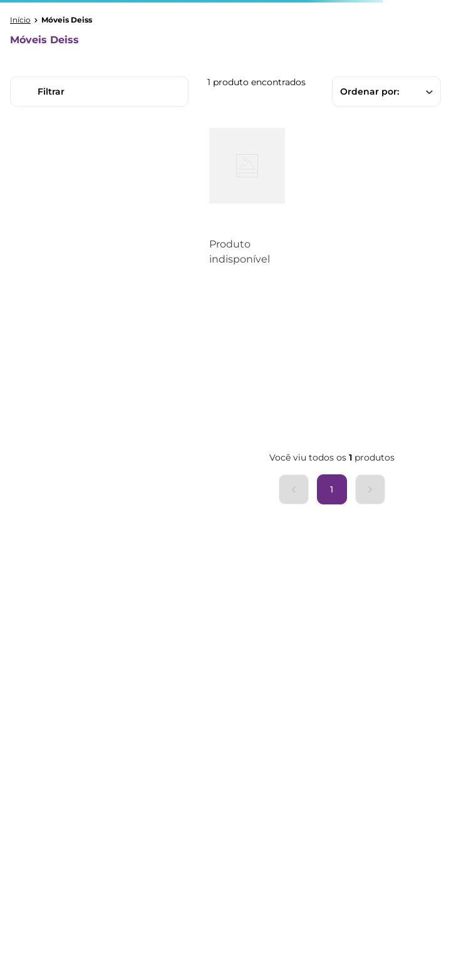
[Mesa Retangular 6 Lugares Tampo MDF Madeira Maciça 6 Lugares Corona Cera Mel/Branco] (247, 205)
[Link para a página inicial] (20, 20)
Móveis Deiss (67, 20)
